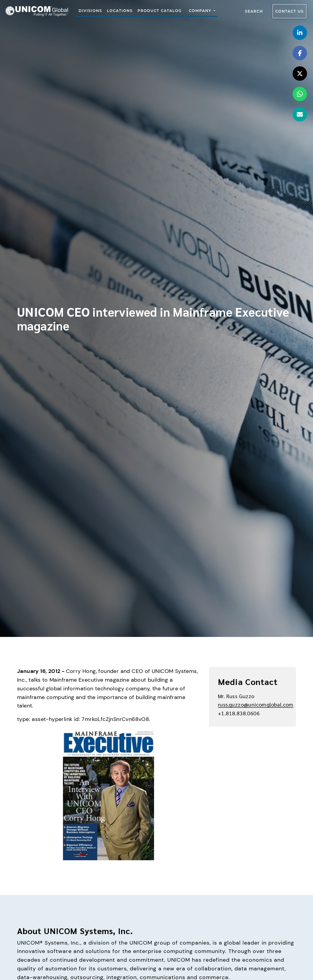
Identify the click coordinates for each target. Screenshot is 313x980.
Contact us (289, 11)
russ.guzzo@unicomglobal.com (256, 704)
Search (254, 11)
